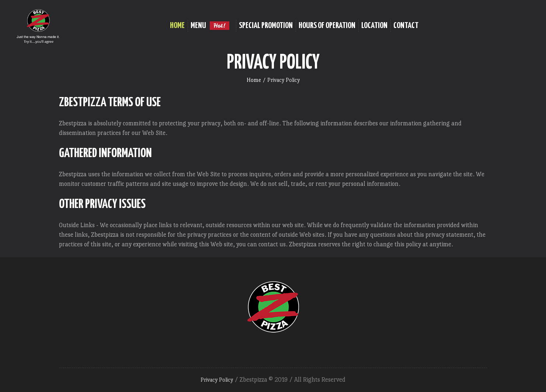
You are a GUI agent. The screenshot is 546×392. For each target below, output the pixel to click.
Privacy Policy (217, 380)
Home (254, 80)
